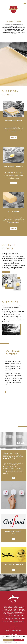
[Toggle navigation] (25, 3)
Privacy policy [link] (17, 642)
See (13, 478)
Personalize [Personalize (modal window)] (8, 642)
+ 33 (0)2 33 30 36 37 (14, 634)
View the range (6, 272)
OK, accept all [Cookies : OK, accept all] (8, 640)
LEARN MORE (14, 138)
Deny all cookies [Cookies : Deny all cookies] (19, 640)
